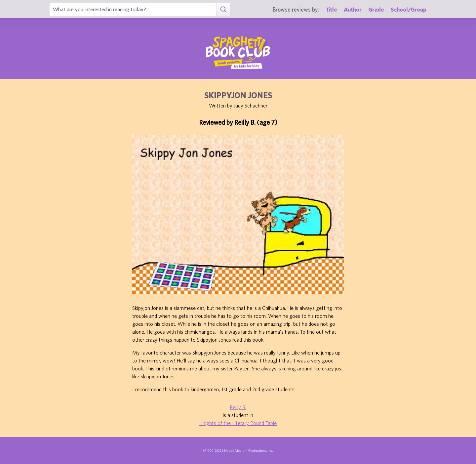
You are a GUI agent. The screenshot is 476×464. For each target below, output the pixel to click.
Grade (376, 9)
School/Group (409, 9)
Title (331, 9)
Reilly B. (238, 407)
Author (353, 9)
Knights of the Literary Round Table (238, 423)
